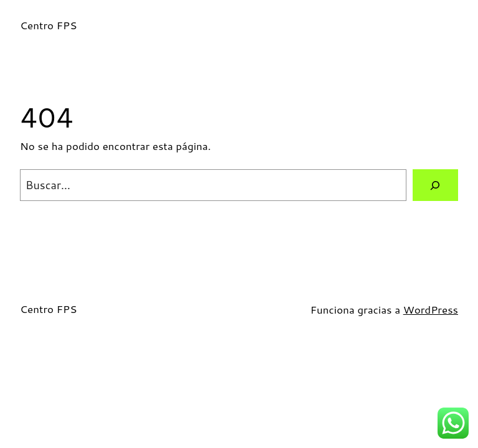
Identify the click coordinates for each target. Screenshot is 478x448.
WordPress (431, 309)
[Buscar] (435, 185)
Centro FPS (49, 25)
